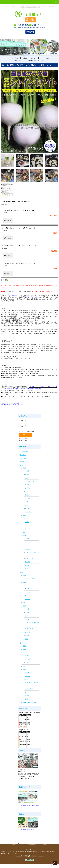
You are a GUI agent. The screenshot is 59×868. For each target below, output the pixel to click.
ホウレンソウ (29, 558)
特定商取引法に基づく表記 (36, 60)
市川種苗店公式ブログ (28, 830)
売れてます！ (24, 458)
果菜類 (25, 468)
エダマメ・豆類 (30, 481)
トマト (27, 502)
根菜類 (25, 516)
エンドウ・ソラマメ (31, 579)
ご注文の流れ (45, 58)
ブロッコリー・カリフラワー (32, 554)
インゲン (28, 474)
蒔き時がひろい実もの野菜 (30, 703)
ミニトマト (28, 512)
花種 (24, 532)
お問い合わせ (8, 220)
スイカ (27, 495)
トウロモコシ (29, 498)
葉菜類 (25, 536)
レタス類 (28, 562)
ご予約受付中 (24, 452)
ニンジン (28, 529)
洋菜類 (27, 565)
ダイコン (28, 525)
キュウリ (28, 491)
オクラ (27, 485)
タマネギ (28, 592)
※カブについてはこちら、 (9, 356)
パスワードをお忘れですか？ (28, 438)
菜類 (26, 569)
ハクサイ (28, 549)
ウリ (26, 478)
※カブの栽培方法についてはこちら (12, 358)
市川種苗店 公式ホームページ (31, 806)
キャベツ (28, 542)
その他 (27, 471)
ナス (26, 505)
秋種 (21, 573)
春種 (21, 465)
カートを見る (19, 60)
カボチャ (28, 488)
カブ (26, 519)
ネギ (26, 546)
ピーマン (28, 508)
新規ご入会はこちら (25, 441)
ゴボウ (27, 522)
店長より (34, 58)
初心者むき (23, 455)
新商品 (25, 58)
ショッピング (14, 58)
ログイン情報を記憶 (27, 432)
